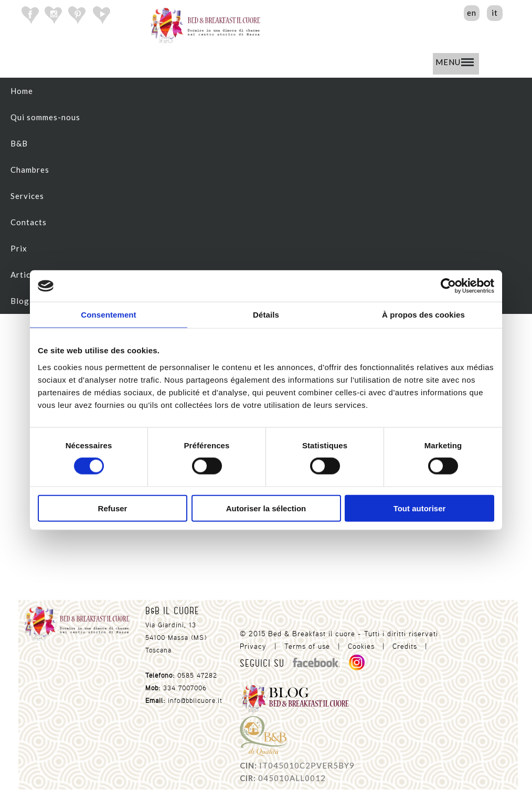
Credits (405, 646)
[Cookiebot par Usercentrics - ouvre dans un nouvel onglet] (448, 286)
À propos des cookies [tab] (423, 315)
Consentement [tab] (108, 315)
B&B (19, 143)
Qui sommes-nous (45, 117)
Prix (19, 248)
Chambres (30, 170)
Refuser (113, 508)
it (495, 13)
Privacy (253, 646)
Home (22, 91)
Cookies (361, 646)
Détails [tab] (266, 315)
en (472, 13)
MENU (455, 62)
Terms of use (307, 646)
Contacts (29, 222)
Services (27, 196)
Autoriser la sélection (266, 508)
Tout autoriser (420, 508)
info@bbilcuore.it (195, 701)
